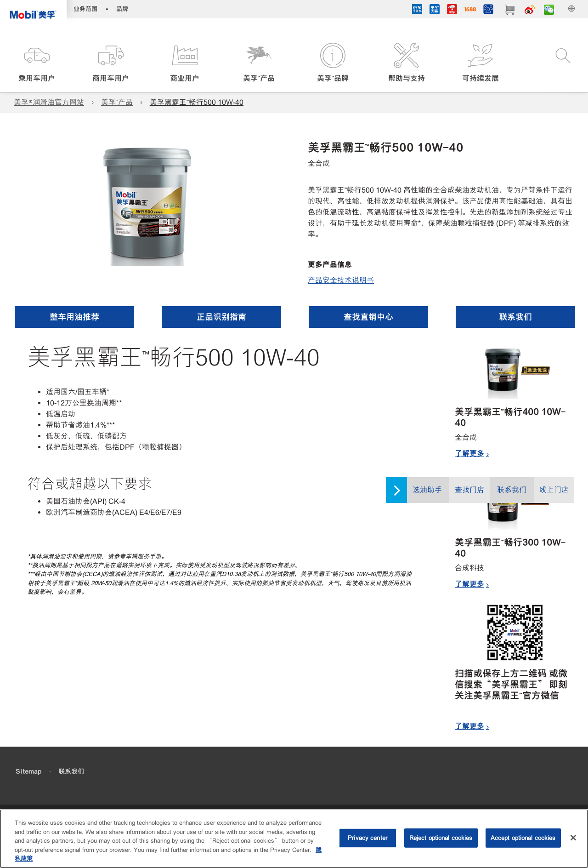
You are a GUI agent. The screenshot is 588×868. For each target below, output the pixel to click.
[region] (294, 839)
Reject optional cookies (441, 838)
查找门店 (469, 490)
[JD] (452, 11)
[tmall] (435, 11)
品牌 (122, 9)
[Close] (573, 838)
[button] (37, 63)
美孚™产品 (117, 102)
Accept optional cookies (523, 838)
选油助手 (427, 490)
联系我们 (512, 490)
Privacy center (367, 838)
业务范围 (85, 9)
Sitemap (28, 771)
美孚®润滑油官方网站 (49, 102)
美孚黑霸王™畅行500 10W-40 (197, 102)
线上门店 (554, 490)
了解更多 (469, 453)
